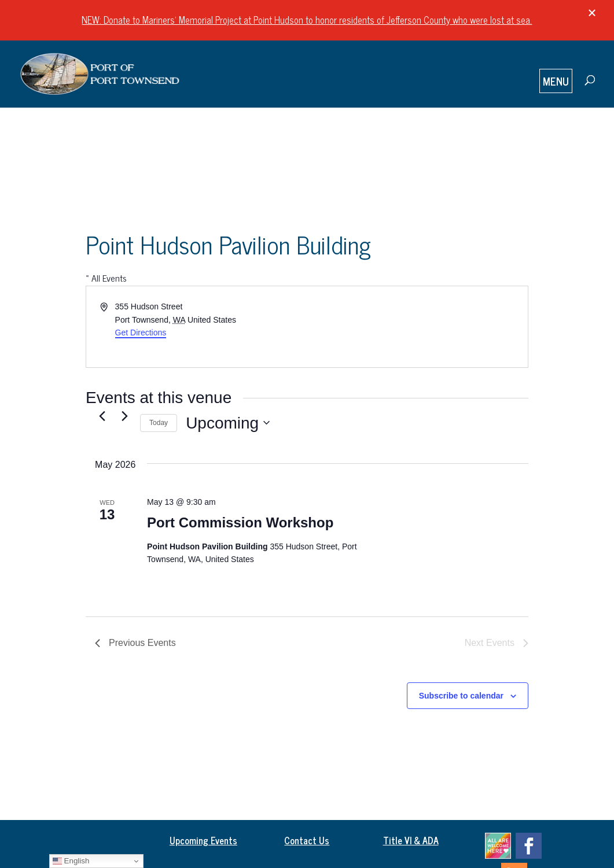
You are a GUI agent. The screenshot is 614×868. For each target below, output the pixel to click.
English (71, 861)
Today (159, 423)
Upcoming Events (203, 840)
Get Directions (141, 333)
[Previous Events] (102, 416)
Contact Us (307, 840)
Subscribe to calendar (461, 696)
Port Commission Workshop (240, 522)
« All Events (106, 278)
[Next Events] (124, 416)
